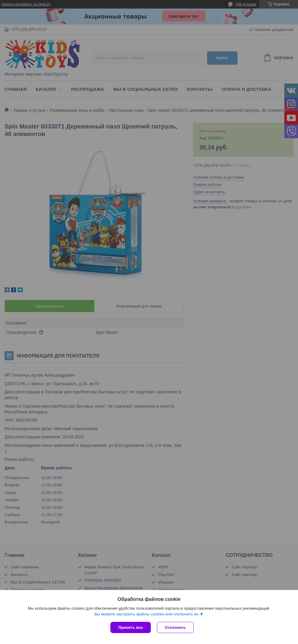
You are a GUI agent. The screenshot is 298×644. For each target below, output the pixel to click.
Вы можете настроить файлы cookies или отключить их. (147, 614)
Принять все (131, 627)
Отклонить (175, 627)
